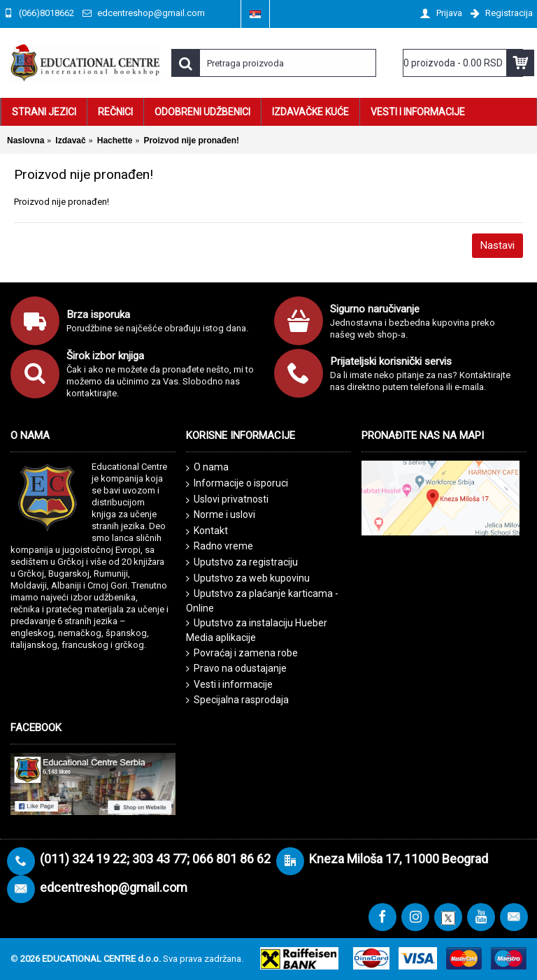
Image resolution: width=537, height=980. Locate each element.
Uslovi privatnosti (227, 500)
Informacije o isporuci (237, 484)
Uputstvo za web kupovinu (248, 578)
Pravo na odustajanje (236, 669)
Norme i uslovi (221, 515)
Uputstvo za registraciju (242, 562)
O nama (207, 468)
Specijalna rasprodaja (237, 700)
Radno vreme (220, 546)
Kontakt (207, 531)
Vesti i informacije (229, 685)
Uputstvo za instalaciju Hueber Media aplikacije (257, 630)
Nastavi (497, 245)
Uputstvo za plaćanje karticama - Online (262, 601)
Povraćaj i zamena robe (242, 653)
